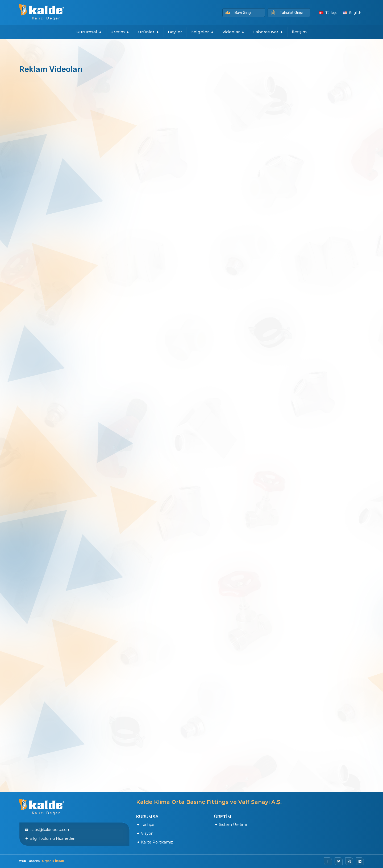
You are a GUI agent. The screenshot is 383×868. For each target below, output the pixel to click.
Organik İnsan (53, 861)
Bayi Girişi (238, 13)
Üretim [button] (120, 32)
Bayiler (175, 32)
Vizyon (145, 833)
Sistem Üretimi (230, 825)
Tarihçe (145, 825)
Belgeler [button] (202, 32)
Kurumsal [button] (89, 32)
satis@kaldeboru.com (48, 830)
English (352, 13)
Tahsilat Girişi (287, 13)
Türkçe (328, 13)
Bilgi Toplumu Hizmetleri (50, 838)
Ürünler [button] (149, 32)
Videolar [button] (234, 32)
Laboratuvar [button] (268, 32)
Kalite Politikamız (155, 842)
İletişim (299, 32)
